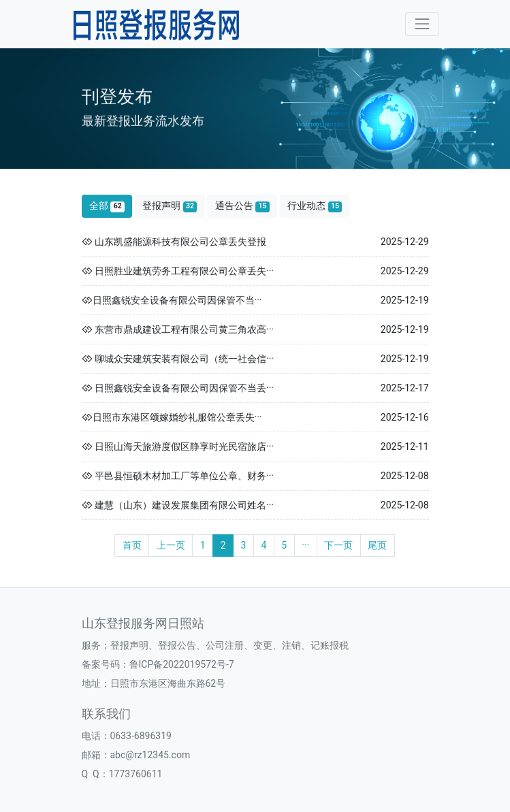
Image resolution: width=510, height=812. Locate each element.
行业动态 (315, 206)
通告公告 (242, 206)
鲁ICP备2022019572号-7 (182, 664)
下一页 (338, 545)
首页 (132, 545)
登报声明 (170, 206)
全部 (107, 206)
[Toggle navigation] (422, 24)
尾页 (377, 545)
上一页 (171, 545)
